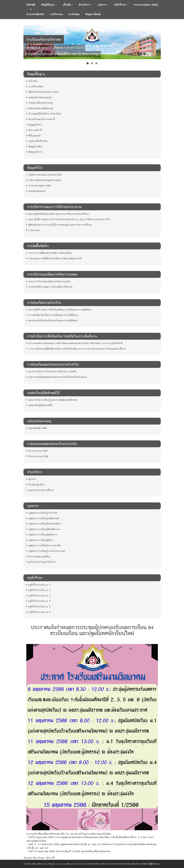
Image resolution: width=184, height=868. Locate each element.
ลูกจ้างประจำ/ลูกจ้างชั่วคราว (41, 562)
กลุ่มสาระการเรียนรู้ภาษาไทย (42, 513)
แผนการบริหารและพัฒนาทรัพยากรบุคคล (48, 281)
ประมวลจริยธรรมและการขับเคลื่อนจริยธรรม (49, 287)
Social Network (36, 191)
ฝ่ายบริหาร (85, 5)
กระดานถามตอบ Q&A (39, 186)
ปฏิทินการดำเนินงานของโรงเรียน (44, 175)
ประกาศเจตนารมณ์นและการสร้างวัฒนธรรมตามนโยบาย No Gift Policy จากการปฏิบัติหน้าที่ (74, 343)
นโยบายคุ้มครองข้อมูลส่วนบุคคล (44, 180)
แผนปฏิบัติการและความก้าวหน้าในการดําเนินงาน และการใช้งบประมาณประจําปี (68, 219)
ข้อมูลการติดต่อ (93, 14)
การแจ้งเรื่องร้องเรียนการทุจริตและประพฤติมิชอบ (52, 315)
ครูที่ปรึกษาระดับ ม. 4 (38, 601)
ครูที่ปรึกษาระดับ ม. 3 (38, 596)
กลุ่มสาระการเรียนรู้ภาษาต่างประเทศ (46, 551)
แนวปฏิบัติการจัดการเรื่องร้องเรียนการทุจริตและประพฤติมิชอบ (59, 310)
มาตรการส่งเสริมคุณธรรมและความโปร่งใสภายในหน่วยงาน (57, 377)
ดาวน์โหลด (74, 14)
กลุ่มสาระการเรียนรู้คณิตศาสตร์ (43, 518)
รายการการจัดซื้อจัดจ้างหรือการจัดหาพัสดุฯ (49, 253)
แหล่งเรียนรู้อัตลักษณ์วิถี (39, 405)
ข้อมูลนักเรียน (34, 146)
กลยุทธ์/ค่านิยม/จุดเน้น (39, 97)
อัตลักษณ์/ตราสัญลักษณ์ (40, 108)
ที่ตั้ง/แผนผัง (33, 136)
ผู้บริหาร (31, 479)
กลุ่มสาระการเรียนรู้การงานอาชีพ (44, 545)
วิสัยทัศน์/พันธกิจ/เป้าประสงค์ (42, 92)
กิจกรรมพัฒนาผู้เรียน (38, 557)
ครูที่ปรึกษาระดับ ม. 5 (38, 606)
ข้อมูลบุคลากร (34, 152)
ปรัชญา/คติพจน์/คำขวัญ (40, 103)
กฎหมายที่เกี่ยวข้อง (37, 141)
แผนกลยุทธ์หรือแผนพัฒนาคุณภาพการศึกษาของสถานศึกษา (58, 214)
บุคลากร (103, 5)
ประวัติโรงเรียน (35, 87)
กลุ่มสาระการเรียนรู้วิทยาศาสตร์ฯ (44, 524)
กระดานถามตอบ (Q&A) (146, 5)
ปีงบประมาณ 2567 (37, 451)
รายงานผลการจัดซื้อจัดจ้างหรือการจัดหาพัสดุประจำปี (54, 258)
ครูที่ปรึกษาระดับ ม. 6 (38, 612)
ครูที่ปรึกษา (121, 5)
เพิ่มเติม (68, 5)
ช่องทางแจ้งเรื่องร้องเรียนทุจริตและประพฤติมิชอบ (52, 320)
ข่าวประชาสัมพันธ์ (35, 14)
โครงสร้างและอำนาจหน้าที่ (41, 119)
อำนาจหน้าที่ (34, 130)
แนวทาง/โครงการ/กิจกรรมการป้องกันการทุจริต (51, 371)
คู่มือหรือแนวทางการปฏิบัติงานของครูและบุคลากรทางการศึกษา (59, 225)
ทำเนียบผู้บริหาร (36, 485)
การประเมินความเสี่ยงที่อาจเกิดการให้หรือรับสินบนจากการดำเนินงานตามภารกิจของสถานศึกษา (76, 349)
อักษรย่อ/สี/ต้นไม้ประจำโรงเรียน (44, 114)
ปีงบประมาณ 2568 (37, 456)
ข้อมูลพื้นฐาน (49, 5)
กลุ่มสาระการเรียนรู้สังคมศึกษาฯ (43, 529)
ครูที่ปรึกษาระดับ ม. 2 (38, 590)
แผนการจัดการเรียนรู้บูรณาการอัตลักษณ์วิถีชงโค (52, 400)
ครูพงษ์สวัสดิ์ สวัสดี (37, 428)
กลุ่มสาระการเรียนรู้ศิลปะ (40, 540)
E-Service (33, 230)
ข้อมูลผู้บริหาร (34, 125)
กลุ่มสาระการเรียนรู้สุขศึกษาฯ (42, 535)
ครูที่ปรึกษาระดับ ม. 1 (38, 585)
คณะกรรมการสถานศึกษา (40, 490)
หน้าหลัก (31, 5)
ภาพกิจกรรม (56, 14)
